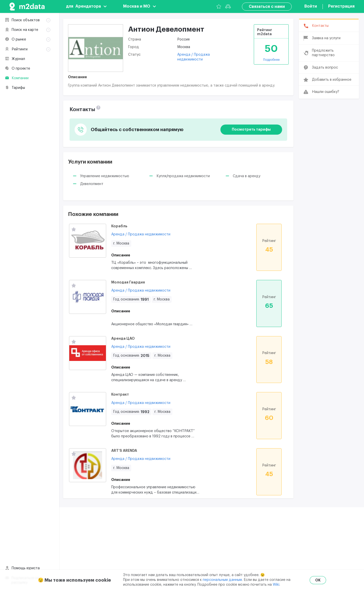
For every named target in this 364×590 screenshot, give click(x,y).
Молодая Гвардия (128, 282)
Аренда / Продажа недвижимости (141, 234)
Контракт (120, 394)
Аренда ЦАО (123, 338)
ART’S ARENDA (124, 451)
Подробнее (271, 60)
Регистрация (341, 6)
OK (318, 580)
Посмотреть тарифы (251, 129)
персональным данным (222, 580)
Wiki (276, 585)
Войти (311, 6)
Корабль (119, 226)
